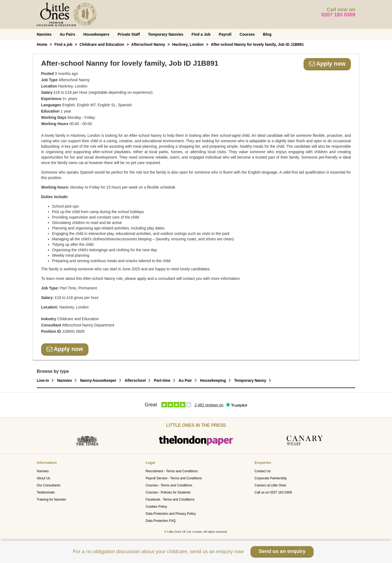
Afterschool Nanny (148, 44)
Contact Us (263, 471)
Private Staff (129, 34)
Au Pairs (67, 34)
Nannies (44, 34)
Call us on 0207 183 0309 (273, 492)
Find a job (63, 44)
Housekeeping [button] (216, 380)
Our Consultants (49, 485)
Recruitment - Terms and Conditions (172, 471)
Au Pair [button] (189, 380)
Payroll (225, 34)
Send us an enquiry (282, 551)
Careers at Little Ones (270, 485)
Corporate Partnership (271, 478)
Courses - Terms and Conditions (169, 485)
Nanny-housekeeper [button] (102, 380)
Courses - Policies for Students (168, 492)
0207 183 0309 (339, 15)
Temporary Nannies (166, 34)
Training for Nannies (51, 500)
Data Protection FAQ (161, 521)
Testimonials (46, 492)
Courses (247, 34)
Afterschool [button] (139, 380)
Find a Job (201, 34)
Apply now (327, 64)
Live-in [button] (46, 380)
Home (42, 44)
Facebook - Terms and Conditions (170, 500)
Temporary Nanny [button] (253, 380)
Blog (267, 34)
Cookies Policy (156, 507)
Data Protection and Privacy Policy (171, 514)
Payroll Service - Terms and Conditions (174, 478)
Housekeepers (96, 34)
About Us (43, 478)
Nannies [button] (68, 380)
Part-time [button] (165, 380)
